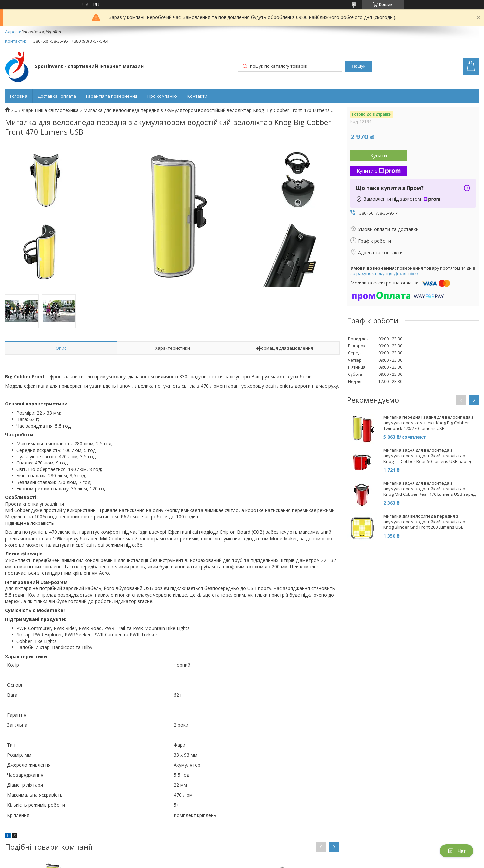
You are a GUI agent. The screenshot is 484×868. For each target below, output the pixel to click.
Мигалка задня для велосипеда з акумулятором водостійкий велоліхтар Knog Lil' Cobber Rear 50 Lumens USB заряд (427, 456)
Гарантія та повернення (112, 96)
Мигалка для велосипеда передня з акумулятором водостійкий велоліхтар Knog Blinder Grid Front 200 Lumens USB (424, 522)
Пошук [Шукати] (358, 66)
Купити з (379, 171)
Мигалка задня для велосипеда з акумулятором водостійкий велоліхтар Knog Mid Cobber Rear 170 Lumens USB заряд (430, 489)
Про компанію (162, 96)
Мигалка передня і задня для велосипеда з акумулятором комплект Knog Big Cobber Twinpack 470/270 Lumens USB (429, 423)
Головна (19, 96)
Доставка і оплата (57, 96)
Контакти (197, 96)
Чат (457, 851)
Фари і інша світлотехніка (50, 110)
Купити (379, 155)
